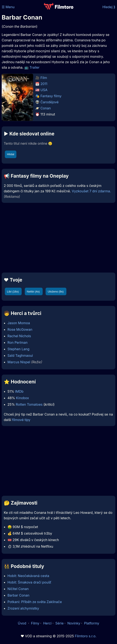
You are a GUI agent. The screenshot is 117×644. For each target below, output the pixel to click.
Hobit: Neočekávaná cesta (28, 576)
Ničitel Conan (18, 589)
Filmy (35, 623)
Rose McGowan (20, 329)
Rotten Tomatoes (29, 404)
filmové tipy (21, 420)
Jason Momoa (19, 323)
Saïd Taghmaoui (20, 355)
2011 (44, 84)
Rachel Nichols (19, 336)
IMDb (19, 391)
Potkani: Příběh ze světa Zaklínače (35, 602)
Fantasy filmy (51, 96)
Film (44, 78)
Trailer (35, 67)
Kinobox (22, 398)
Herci (47, 623)
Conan (46, 108)
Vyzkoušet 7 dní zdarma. (91, 191)
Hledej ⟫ (109, 7)
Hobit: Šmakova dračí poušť (30, 582)
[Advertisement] (59, 238)
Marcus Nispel (19, 362)
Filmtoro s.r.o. (86, 636)
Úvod (22, 623)
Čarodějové (50, 102)
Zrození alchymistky (23, 608)
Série (60, 623)
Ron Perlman (18, 342)
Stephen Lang (19, 349)
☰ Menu (8, 7)
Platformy (92, 623)
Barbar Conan (18, 595)
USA (44, 90)
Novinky (74, 623)
